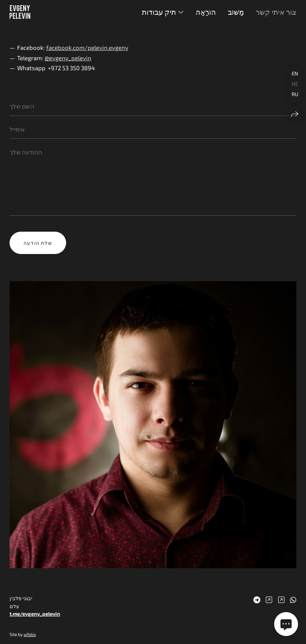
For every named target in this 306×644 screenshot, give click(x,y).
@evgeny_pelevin (68, 58)
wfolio (30, 634)
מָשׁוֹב (236, 12)
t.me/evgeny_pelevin (35, 614)
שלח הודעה (38, 243)
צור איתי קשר (276, 12)
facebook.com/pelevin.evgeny (87, 47)
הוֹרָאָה (206, 12)
